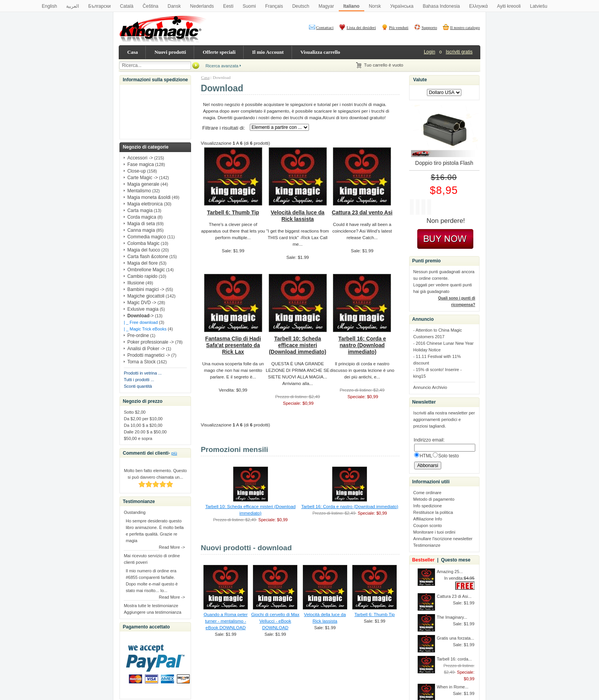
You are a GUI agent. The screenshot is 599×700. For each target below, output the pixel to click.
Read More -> (172, 547)
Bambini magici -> (146, 289)
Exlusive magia (143, 309)
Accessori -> (140, 158)
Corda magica (142, 217)
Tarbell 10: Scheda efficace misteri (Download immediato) (298, 345)
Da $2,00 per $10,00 (143, 419)
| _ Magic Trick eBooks (145, 329)
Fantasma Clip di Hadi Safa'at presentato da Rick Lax (233, 345)
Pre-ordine (138, 335)
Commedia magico (147, 237)
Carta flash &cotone (148, 257)
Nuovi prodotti (170, 52)
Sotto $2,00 (135, 412)
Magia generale (143, 184)
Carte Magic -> (142, 178)
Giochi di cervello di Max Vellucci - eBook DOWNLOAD (275, 621)
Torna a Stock (141, 362)
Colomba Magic (143, 243)
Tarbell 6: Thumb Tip (233, 212)
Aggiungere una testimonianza (153, 612)
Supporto (429, 27)
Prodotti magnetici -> (148, 355)
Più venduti (399, 27)
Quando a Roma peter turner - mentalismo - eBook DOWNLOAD (225, 621)
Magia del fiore (142, 263)
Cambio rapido (142, 276)
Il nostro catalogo (465, 27)
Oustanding (135, 512)
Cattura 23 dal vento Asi (362, 212)
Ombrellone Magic (146, 270)
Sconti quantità (138, 386)
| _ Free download (141, 322)
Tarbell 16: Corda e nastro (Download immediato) (362, 345)
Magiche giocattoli (146, 296)
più (174, 453)
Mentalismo (139, 191)
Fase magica (141, 164)
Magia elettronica (145, 204)
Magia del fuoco (144, 250)
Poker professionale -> (150, 342)
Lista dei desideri (361, 27)
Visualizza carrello (320, 52)
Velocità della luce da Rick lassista (298, 216)
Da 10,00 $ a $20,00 (143, 425)
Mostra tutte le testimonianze (151, 606)
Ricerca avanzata (222, 66)
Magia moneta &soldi (149, 197)
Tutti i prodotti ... (139, 380)
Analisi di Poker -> (146, 349)
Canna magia (141, 230)
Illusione (136, 283)
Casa (132, 52)
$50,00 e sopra (138, 438)
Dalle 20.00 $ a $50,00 (145, 432)
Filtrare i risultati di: (224, 128)
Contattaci (325, 27)
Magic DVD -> (142, 303)
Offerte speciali (219, 52)
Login (429, 52)
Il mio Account (268, 52)
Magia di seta (141, 224)
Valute (420, 80)
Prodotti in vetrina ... (143, 373)
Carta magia (140, 211)
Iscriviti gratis (459, 52)
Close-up (137, 171)
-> (140, 316)
